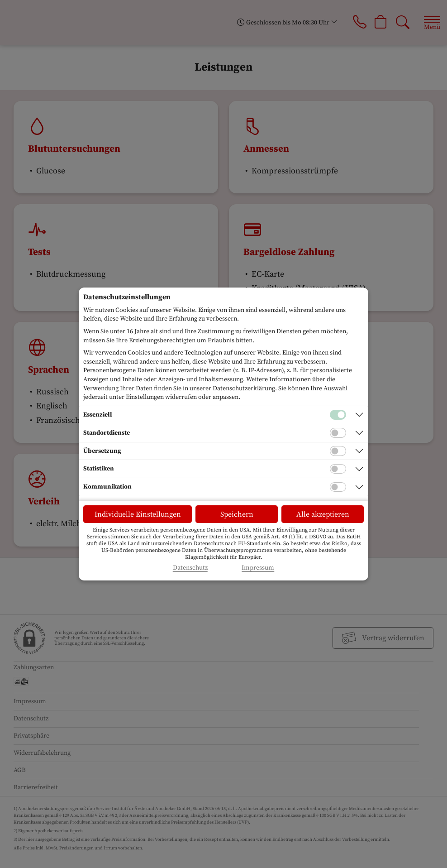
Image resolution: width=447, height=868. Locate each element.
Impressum (258, 568)
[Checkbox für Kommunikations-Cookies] (338, 487)
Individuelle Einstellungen (138, 514)
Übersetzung (102, 451)
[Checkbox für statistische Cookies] (338, 469)
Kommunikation (107, 487)
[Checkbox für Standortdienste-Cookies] (338, 433)
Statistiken (99, 469)
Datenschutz (190, 568)
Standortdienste (107, 433)
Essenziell (98, 415)
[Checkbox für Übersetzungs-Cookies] (338, 451)
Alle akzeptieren (323, 514)
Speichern (237, 514)
